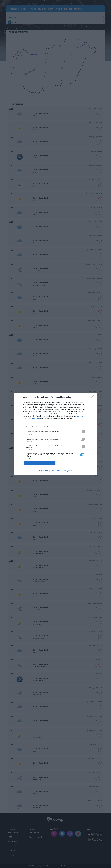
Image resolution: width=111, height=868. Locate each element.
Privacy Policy (68, 471)
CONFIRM (40, 463)
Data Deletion (43, 471)
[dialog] (55, 434)
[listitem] (55, 427)
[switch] (82, 432)
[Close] (93, 397)
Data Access (55, 471)
